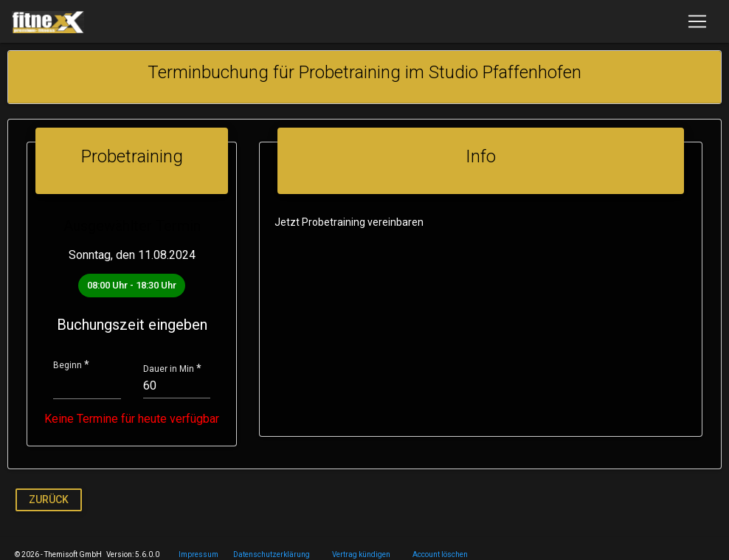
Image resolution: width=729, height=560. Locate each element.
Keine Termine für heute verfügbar (129, 419)
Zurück (49, 499)
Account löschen (440, 554)
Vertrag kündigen (361, 554)
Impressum (198, 554)
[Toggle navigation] (697, 21)
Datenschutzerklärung (272, 554)
